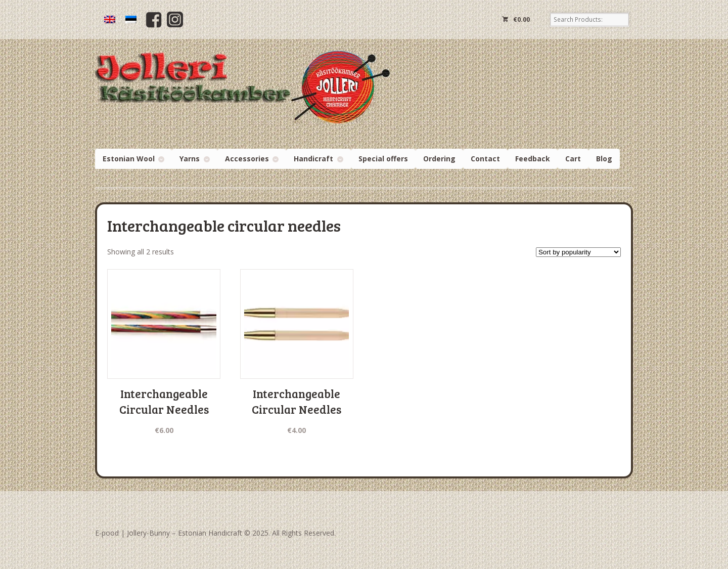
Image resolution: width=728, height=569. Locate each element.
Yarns (190, 159)
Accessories (247, 159)
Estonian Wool (129, 159)
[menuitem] (110, 19)
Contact (485, 159)
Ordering (439, 159)
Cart (573, 159)
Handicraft (313, 159)
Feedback (533, 159)
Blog (604, 159)
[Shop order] (578, 252)
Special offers (383, 159)
